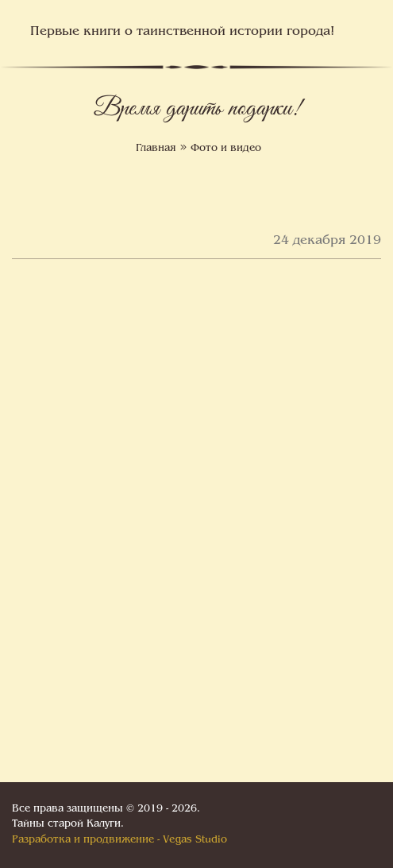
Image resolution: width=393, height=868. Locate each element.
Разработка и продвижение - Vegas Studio (119, 840)
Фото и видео (226, 149)
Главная (156, 149)
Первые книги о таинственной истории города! (182, 32)
